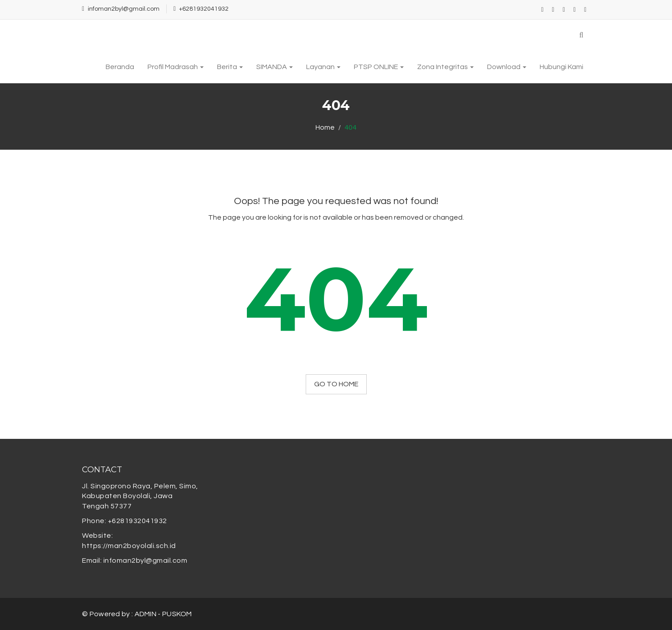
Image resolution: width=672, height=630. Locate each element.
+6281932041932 (204, 9)
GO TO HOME (336, 384)
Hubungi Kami (561, 67)
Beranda (120, 67)
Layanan (323, 67)
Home (325, 127)
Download (507, 67)
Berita (230, 67)
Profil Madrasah (176, 67)
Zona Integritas (445, 67)
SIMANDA (275, 67)
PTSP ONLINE (379, 67)
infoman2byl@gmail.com (124, 9)
